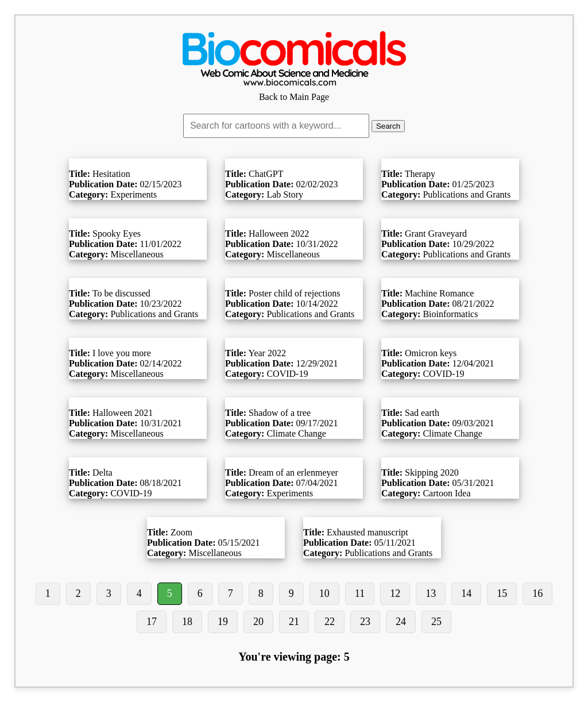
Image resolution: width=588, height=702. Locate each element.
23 (365, 622)
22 (330, 622)
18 (187, 622)
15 (502, 593)
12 (395, 593)
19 (223, 622)
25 (436, 622)
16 (537, 593)
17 (152, 622)
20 (258, 622)
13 (431, 593)
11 (360, 593)
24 (401, 622)
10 (324, 593)
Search (388, 126)
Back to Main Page (294, 92)
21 (294, 622)
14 (466, 593)
